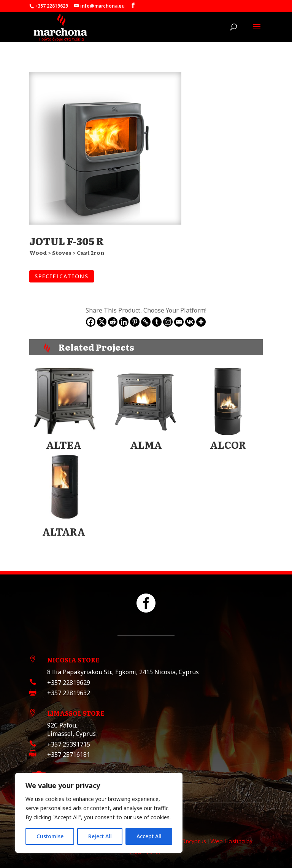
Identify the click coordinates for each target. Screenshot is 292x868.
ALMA (146, 444)
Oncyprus (193, 841)
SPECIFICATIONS (62, 276)
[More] (201, 322)
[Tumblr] (157, 322)
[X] (102, 322)
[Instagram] (168, 322)
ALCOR (228, 444)
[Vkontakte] (190, 322)
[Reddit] (113, 322)
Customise (50, 836)
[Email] (179, 322)
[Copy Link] (146, 322)
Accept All (149, 836)
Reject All (100, 836)
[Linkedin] (124, 322)
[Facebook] (91, 322)
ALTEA (64, 444)
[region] (99, 813)
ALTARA (64, 531)
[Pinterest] (135, 322)
